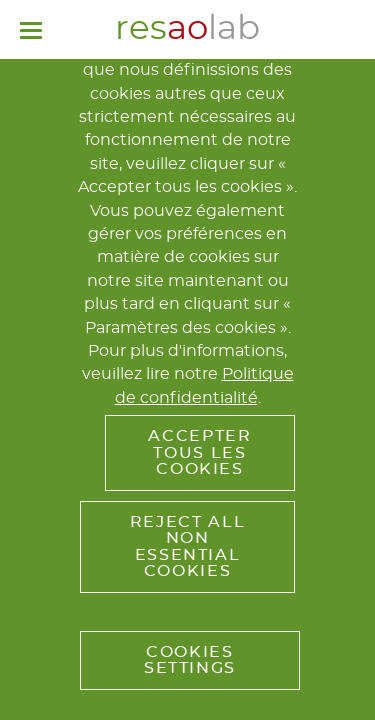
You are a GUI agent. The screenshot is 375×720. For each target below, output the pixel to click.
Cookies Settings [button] (190, 660)
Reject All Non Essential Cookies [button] (187, 546)
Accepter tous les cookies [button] (199, 452)
